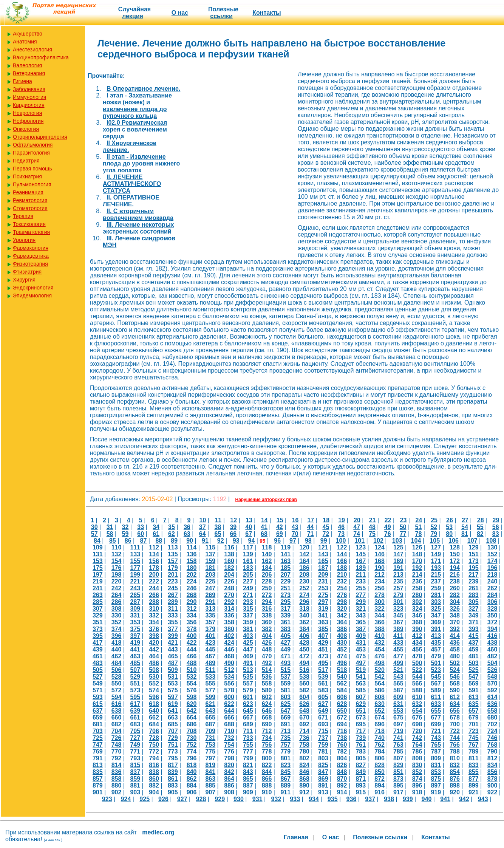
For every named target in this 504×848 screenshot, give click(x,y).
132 (117, 554)
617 (135, 704)
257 (398, 588)
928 (201, 799)
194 (455, 568)
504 (492, 663)
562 (342, 683)
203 (210, 575)
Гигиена (22, 81)
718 (380, 731)
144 (342, 554)
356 (192, 622)
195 (474, 568)
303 (436, 602)
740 (380, 738)
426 (267, 643)
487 (173, 663)
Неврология (27, 113)
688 (229, 724)
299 (361, 602)
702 (492, 724)
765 (436, 745)
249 (248, 588)
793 (135, 758)
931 (257, 799)
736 (304, 738)
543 (398, 677)
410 (380, 636)
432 (380, 643)
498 (380, 663)
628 (342, 704)
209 (323, 575)
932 (276, 799)
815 (135, 765)
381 (248, 629)
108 (491, 541)
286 (117, 602)
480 (455, 656)
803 (323, 758)
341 (323, 615)
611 (436, 697)
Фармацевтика (31, 256)
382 (267, 629)
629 (361, 704)
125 (398, 547)
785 (398, 751)
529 (135, 677)
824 (304, 765)
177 (135, 568)
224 (192, 581)
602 (267, 697)
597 (173, 697)
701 (474, 724)
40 (249, 527)
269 (210, 595)
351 (98, 622)
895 (398, 785)
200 (154, 575)
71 (311, 534)
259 (436, 588)
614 (492, 697)
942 (464, 799)
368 (417, 622)
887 (248, 785)
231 (323, 581)
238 (455, 581)
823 (285, 765)
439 (98, 649)
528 (117, 677)
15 (280, 520)
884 (192, 785)
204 (229, 575)
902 (117, 792)
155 (135, 561)
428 (304, 643)
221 (135, 581)
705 (135, 731)
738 (342, 738)
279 (398, 595)
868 (304, 779)
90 (190, 541)
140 (267, 554)
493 (285, 663)
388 (380, 629)
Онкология (26, 129)
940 (427, 799)
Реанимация (28, 192)
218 (492, 575)
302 (417, 602)
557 (248, 683)
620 (192, 704)
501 (436, 663)
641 (173, 711)
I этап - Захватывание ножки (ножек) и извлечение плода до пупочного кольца (137, 106)
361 (285, 622)
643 (210, 711)
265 (135, 595)
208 (304, 575)
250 (267, 588)
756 (267, 745)
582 (304, 690)
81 (465, 534)
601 (248, 697)
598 (192, 697)
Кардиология (29, 105)
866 (267, 779)
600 (229, 697)
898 (455, 785)
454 (380, 649)
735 (285, 738)
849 (361, 772)
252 (304, 588)
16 (295, 520)
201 (173, 575)
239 (474, 581)
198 (117, 575)
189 (361, 568)
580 (267, 690)
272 (267, 595)
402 (229, 636)
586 (380, 690)
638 (117, 711)
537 (285, 677)
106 (454, 541)
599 (210, 697)
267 (173, 595)
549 (98, 683)
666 (229, 717)
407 (323, 636)
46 (341, 527)
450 (304, 649)
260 (455, 588)
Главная (296, 837)
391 (436, 629)
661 (135, 717)
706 (154, 731)
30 (94, 527)
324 (417, 609)
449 (285, 649)
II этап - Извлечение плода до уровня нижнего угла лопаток (141, 163)
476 (380, 656)
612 (455, 697)
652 (380, 711)
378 (192, 629)
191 (398, 568)
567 (436, 683)
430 (342, 643)
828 (380, 765)
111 (135, 547)
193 (436, 568)
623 (248, 704)
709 (210, 731)
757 (285, 745)
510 (192, 670)
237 (436, 581)
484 (117, 663)
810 (455, 758)
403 (248, 636)
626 (304, 704)
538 (304, 677)
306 (492, 602)
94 (252, 541)
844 (267, 772)
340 (304, 615)
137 (210, 554)
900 (492, 785)
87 (144, 541)
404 (267, 636)
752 (192, 745)
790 (492, 751)
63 (187, 534)
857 (98, 779)
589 (436, 690)
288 (154, 602)
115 (210, 547)
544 (417, 677)
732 (229, 738)
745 (474, 738)
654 (417, 711)
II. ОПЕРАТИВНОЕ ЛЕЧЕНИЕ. (131, 201)
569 (474, 683)
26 (450, 520)
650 (342, 711)
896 (417, 785)
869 (323, 779)
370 (455, 622)
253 (323, 588)
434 (417, 643)
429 (323, 643)
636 (492, 704)
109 (98, 547)
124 (380, 547)
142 (304, 554)
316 (267, 609)
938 (389, 799)
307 (98, 609)
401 (210, 636)
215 (436, 575)
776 (229, 751)
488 (192, 663)
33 (141, 527)
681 (98, 724)
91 (205, 541)
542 (380, 677)
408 (342, 636)
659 (98, 717)
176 (117, 568)
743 (436, 738)
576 (192, 690)
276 (342, 595)
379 (210, 629)
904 (154, 792)
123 (361, 547)
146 (380, 554)
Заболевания (29, 89)
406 (304, 636)
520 (380, 670)
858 (117, 779)
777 (248, 751)
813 (98, 765)
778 (267, 751)
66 (233, 534)
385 (323, 629)
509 (173, 670)
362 (304, 622)
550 (117, 683)
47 (357, 527)
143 (323, 554)
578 (229, 690)
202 (192, 575)
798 (229, 758)
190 (380, 568)
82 (480, 534)
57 (94, 534)
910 (267, 792)
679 (474, 717)
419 (135, 643)
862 (192, 779)
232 (342, 581)
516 (304, 670)
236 (417, 581)
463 (135, 656)
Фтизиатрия (27, 272)
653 (398, 711)
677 (436, 717)
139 (248, 554)
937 (370, 799)
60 (141, 534)
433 (398, 643)
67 (249, 534)
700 (455, 724)
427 (285, 643)
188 (342, 568)
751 (173, 745)
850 (380, 772)
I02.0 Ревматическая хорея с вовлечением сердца (135, 129)
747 (98, 745)
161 (248, 561)
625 (285, 704)
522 (417, 670)
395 (98, 636)
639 (135, 711)
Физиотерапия (30, 264)
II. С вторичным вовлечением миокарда (138, 214)
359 (248, 622)
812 (492, 758)
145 (361, 554)
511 (210, 670)
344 (380, 615)
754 (229, 745)
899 (474, 785)
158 (192, 561)
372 (492, 622)
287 (135, 602)
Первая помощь (32, 169)
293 (248, 602)
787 (436, 751)
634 (455, 704)
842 (229, 772)
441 (135, 649)
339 (285, 615)
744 (455, 738)
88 (159, 541)
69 (280, 534)
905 (173, 792)
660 (117, 717)
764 (417, 745)
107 (472, 541)
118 (267, 547)
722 (455, 731)
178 (154, 568)
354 (154, 622)
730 (192, 738)
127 (436, 547)
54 (465, 527)
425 (248, 643)
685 (173, 724)
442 (154, 649)
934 (314, 799)
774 (192, 751)
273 (285, 595)
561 (323, 683)
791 (98, 758)
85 (113, 541)
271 (248, 595)
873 (398, 779)
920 (455, 792)
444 (192, 649)
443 (173, 649)
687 (210, 724)
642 (192, 711)
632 (417, 704)
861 (173, 779)
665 (210, 717)
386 (342, 629)
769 (98, 751)
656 (455, 711)
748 (117, 745)
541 (361, 677)
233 (361, 581)
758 (304, 745)
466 (192, 656)
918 (417, 792)
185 (285, 568)
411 (398, 636)
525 (474, 670)
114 (192, 547)
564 (380, 683)
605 (323, 697)
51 (419, 527)
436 (455, 643)
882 (154, 785)
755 (248, 745)
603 (285, 697)
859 (135, 779)
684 (154, 724)
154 (117, 561)
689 (248, 724)
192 (417, 568)
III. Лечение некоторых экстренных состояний (138, 228)
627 (323, 704)
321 (361, 609)
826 (342, 765)
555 (210, 683)
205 (248, 575)
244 (154, 588)
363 (323, 622)
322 (380, 609)
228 (267, 581)
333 (173, 615)
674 (380, 717)
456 (417, 649)
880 (117, 785)
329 (98, 615)
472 (304, 656)
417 (98, 643)
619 (173, 704)
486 (154, 663)
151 (474, 554)
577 (210, 690)
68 (264, 534)
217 (474, 575)
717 (361, 731)
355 (173, 622)
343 (361, 615)
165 (323, 561)
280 (417, 595)
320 (342, 609)
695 (361, 724)
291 (210, 602)
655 (436, 711)
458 (455, 649)
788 (455, 751)
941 (445, 799)
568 (455, 683)
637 (98, 711)
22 (388, 520)
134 (154, 554)
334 (192, 615)
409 (361, 636)
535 (248, 677)
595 (135, 697)
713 (285, 731)
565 (398, 683)
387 (361, 629)
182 (229, 568)
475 (361, 656)
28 (481, 520)
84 (97, 541)
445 (210, 649)
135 (173, 554)
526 (492, 670)
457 (436, 649)
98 (308, 541)
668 (267, 717)
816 (154, 765)
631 (398, 704)
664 (192, 717)
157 (173, 561)
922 (492, 792)
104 (416, 541)
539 (323, 677)
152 (492, 554)
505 (98, 670)
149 (436, 554)
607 (361, 697)
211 (361, 575)
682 (117, 724)
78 (419, 534)
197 (98, 575)
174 (492, 561)
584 (342, 690)
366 (380, 622)
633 (436, 704)
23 (404, 520)
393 (474, 629)
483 (98, 663)
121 (323, 547)
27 (465, 520)
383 (285, 629)
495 (323, 663)
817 (173, 765)
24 (419, 520)
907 (210, 792)
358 (229, 622)
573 (135, 690)
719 (398, 731)
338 (267, 615)
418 (117, 643)
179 (173, 568)
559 (285, 683)
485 (135, 663)
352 (117, 622)
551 (135, 683)
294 (267, 602)
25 (434, 520)
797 (210, 758)
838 (154, 772)
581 (285, 690)
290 (192, 602)
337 (248, 615)
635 (474, 704)
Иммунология (29, 97)
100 (341, 541)
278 (380, 595)
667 (248, 717)
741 (398, 738)
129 (474, 547)
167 (361, 561)
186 (304, 568)
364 (342, 622)
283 (474, 595)
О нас (180, 13)
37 (203, 527)
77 (403, 534)
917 (398, 792)
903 (135, 792)
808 (417, 758)
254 (342, 588)
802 (304, 758)
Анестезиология (32, 50)
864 (229, 779)
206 (267, 575)
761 (361, 745)
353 (135, 622)
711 (248, 731)
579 (248, 690)
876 (455, 779)
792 (117, 758)
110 (117, 547)
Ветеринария (29, 73)
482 (492, 656)
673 (361, 717)
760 (342, 745)
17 (311, 520)
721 (436, 731)
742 (417, 738)
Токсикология (29, 224)
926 (163, 799)
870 (342, 779)
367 (398, 622)
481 (474, 656)
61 (156, 534)
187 (323, 568)
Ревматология (30, 200)
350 (492, 615)
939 (408, 799)
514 (267, 670)
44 (311, 527)
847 (323, 772)
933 (295, 799)
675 (398, 717)
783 (361, 751)
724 (492, 731)
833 (474, 765)
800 (267, 758)
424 (229, 643)
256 (380, 588)
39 (233, 527)
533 (210, 677)
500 (417, 663)
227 (248, 581)
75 (372, 534)
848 (342, 772)
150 (455, 554)
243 (135, 588)
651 (361, 711)
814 (117, 765)
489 (210, 663)
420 (154, 643)
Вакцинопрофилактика (41, 57)
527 (98, 677)
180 (192, 568)
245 (173, 588)
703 (98, 731)
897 (436, 785)
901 (98, 792)
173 (474, 561)
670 (304, 717)
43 (295, 527)
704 (117, 731)
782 (342, 751)
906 (192, 792)
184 (267, 568)
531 (173, 677)
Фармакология (31, 248)
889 (285, 785)
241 (98, 588)
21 (373, 520)
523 (436, 670)
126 (417, 547)
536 (267, 677)
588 (417, 690)
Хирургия (24, 280)
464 (154, 656)
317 (285, 609)
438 (492, 643)
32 (125, 527)
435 (436, 643)
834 (492, 765)
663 (173, 717)
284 (492, 595)
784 (380, 751)
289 (173, 602)
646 (267, 711)
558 (267, 683)
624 (267, 704)
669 (285, 717)
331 (135, 615)
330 (117, 615)
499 (398, 663)
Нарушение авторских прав (266, 500)
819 (210, 765)
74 (357, 534)
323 (398, 609)
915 (361, 792)
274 (304, 595)
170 (417, 561)
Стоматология (30, 208)
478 (417, 656)
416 (492, 636)
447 (248, 649)
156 (154, 561)
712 (267, 731)
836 (117, 772)
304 (455, 602)
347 (436, 615)
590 (455, 690)
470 (267, 656)
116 (229, 547)
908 (229, 792)
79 (434, 534)
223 (173, 581)
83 (496, 534)
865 (248, 779)
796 (192, 758)
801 (285, 758)
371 (474, 622)
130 (492, 547)
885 (210, 785)
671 (323, 717)
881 (135, 785)
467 (210, 656)
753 (210, 745)
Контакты (267, 13)
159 (210, 561)
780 (304, 751)
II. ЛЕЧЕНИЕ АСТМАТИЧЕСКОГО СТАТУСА (132, 184)
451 (323, 649)
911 (285, 792)
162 (267, 561)
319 (323, 609)
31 (110, 527)
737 (323, 738)
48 (372, 527)
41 (264, 527)
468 (229, 656)
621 (210, 704)
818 (192, 765)
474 (342, 656)
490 (229, 663)
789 (474, 751)
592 (492, 690)
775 (210, 751)
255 (361, 588)
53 (449, 527)
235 (398, 581)
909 (248, 792)
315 (248, 609)
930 (239, 799)
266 (154, 595)
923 (107, 799)
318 (304, 609)
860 (154, 779)
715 (323, 731)
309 (135, 609)
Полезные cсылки (223, 13)
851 (398, 772)
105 (435, 541)
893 (361, 785)
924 (126, 799)
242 (117, 588)
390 (417, 629)
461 (98, 656)
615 (98, 704)
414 (455, 636)
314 (229, 609)
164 (304, 561)
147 (398, 554)
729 (173, 738)
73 (341, 534)
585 (361, 690)
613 (474, 697)
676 (417, 717)
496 (342, 663)
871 (361, 779)
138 (229, 554)
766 (455, 745)
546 (455, 677)
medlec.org (158, 832)
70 (295, 534)
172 (455, 561)
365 (361, 622)
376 (154, 629)
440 (117, 649)
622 (229, 704)
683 (135, 724)
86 (128, 541)
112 (154, 547)
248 (229, 588)
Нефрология (28, 121)
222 (154, 581)
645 (248, 711)
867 (285, 779)
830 (417, 765)
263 (98, 595)
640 (154, 711)
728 (154, 738)
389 (398, 629)
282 (455, 595)
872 (380, 779)
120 (304, 547)
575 (173, 690)
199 (135, 575)
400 (192, 636)
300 (380, 602)
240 (492, 581)
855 (474, 772)
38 (218, 527)
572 (117, 690)
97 (293, 541)
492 (267, 663)
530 (154, 677)
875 (436, 779)
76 (388, 534)
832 (455, 765)
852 (417, 772)
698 (417, 724)
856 (492, 772)
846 (304, 772)
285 (98, 602)
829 (398, 765)
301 (398, 602)
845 (285, 772)
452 (342, 649)
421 (173, 643)
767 (474, 745)
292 (229, 602)
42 (280, 527)
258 (417, 588)
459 (474, 649)
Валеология (27, 65)
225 (210, 581)
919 (436, 792)
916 (380, 792)
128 (455, 547)
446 (229, 649)
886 (229, 785)
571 (98, 690)
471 (285, 656)
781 (323, 751)
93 (236, 541)
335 (210, 615)
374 (117, 629)
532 (192, 677)
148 (417, 554)
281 (436, 595)
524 (455, 670)
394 (492, 629)
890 (304, 785)
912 (304, 792)
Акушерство (28, 34)
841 (210, 772)
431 (361, 643)
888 (267, 785)
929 (220, 799)
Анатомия (25, 42)
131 (98, 554)
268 (192, 595)
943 (483, 799)
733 (248, 738)
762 (380, 745)
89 (174, 541)
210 (342, 575)
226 (229, 581)
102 (378, 541)
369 (436, 622)
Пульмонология (32, 184)
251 (285, 588)
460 (492, 649)
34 (156, 527)
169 (398, 561)
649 (323, 711)
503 (474, 663)
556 (229, 683)
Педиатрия (26, 161)
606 (342, 697)
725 (98, 738)
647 (285, 711)
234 (380, 581)
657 (474, 711)
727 (135, 738)
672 (342, 717)
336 (229, 615)
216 (455, 575)
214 (417, 575)
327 (474, 609)
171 (436, 561)
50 (403, 527)
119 (285, 547)
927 (182, 799)
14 (264, 520)
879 (98, 785)
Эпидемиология (32, 296)
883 (173, 785)
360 (267, 622)
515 (285, 670)
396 (117, 636)
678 (455, 717)
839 (173, 772)
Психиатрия (27, 176)
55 (480, 527)
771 (135, 751)
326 (455, 609)
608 (380, 697)
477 (398, 656)
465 (173, 656)
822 (267, 765)
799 (248, 758)
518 (342, 670)
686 (192, 724)
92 (221, 541)
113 (173, 547)
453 (361, 649)
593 (98, 697)
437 (474, 643)
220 (117, 581)
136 (192, 554)
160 (229, 561)
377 (173, 629)
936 (352, 799)
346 (417, 615)
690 (267, 724)
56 (496, 527)
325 (436, 609)
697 (398, 724)
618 (154, 704)
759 (323, 745)
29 (496, 520)
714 (304, 731)
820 (229, 765)
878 (492, 779)
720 (417, 731)
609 (398, 697)
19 (342, 520)
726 (117, 738)
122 (342, 547)
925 (145, 799)
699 (436, 724)
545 (436, 677)
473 (323, 656)
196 (492, 568)
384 (304, 629)
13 (249, 520)
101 (359, 541)
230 (304, 581)
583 (323, 690)
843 (248, 772)
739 (361, 738)
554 (192, 683)
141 (285, 554)
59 (125, 534)
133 (135, 554)
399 (173, 636)
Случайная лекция (135, 13)
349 (474, 615)
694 (342, 724)
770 (117, 751)
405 (285, 636)
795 (173, 758)
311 (173, 609)
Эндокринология (33, 288)
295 (285, 602)
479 (436, 656)
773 (173, 751)
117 (248, 547)
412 (417, 636)
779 (285, 751)
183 (248, 568)
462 (117, 656)
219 (98, 581)
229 (285, 581)
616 (117, 704)
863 (210, 779)
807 (398, 758)
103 (397, 541)
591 (474, 690)
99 (324, 541)
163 (285, 561)
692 (304, 724)
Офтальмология (33, 145)
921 (474, 792)
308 (117, 609)
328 (492, 609)
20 (357, 520)
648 (304, 711)
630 (380, 704)
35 (172, 527)
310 (154, 609)
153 (98, 561)
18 (326, 520)
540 (342, 677)
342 (342, 615)
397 (135, 636)
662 (154, 717)
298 (342, 602)
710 (229, 731)
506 (117, 670)
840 (192, 772)
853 (436, 772)
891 (323, 785)
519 (361, 670)
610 (417, 697)
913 (323, 792)
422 (192, 643)
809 (436, 758)
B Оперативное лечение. (143, 89)
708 (192, 731)
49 (388, 527)
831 (436, 765)
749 (135, 745)
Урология (24, 240)
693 (323, 724)
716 (342, 731)
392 (455, 629)
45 (326, 527)
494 (304, 663)
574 (154, 690)
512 (229, 670)
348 (455, 615)
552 (154, 683)
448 (267, 649)
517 (323, 670)
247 (210, 588)
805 (361, 758)
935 (333, 799)
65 (218, 534)
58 (110, 534)
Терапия (23, 216)
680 (492, 717)
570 (492, 683)
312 (192, 609)
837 (135, 772)
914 (342, 792)
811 (474, 758)
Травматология (31, 232)
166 (342, 561)
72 (326, 534)
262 (492, 588)
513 (248, 670)
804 (342, 758)
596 (154, 697)
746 (492, 738)
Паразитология (31, 153)
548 (492, 677)
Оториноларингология (40, 137)
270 (229, 595)
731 (210, 738)
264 (117, 595)
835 (98, 772)
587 (398, 690)
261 (474, 588)
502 (455, 663)
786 (417, 751)
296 (304, 602)
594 (117, 697)
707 (173, 731)
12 (233, 520)
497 (361, 663)
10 (203, 520)
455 (398, 649)
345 (398, 615)
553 (173, 683)
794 (154, 758)
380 (229, 629)
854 (455, 772)
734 (267, 738)
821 (248, 765)
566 (417, 683)
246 (192, 588)
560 (304, 683)
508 (154, 670)
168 (380, 561)
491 (248, 663)
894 (380, 785)
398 (154, 636)
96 (277, 541)
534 (229, 677)
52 (434, 527)
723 (474, 731)
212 (380, 575)
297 (323, 602)
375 (135, 629)
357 (210, 622)
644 (229, 711)
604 (304, 697)
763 (398, 745)
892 (342, 785)
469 (248, 656)
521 (398, 670)
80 (449, 534)
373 (98, 629)
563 (361, 683)
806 (380, 758)
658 (492, 711)
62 (172, 534)
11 (218, 520)
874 (417, 779)
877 (474, 779)
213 (398, 575)
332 (154, 615)
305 (474, 602)
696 (380, 724)
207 (285, 575)
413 (436, 636)
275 (323, 595)
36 (187, 527)
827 (361, 765)
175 (98, 568)
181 (210, 568)
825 (323, 765)
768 (492, 745)
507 (135, 670)
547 (474, 677)
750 (154, 745)
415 (474, 636)
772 (154, 751)
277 (361, 595)
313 (210, 609)
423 (210, 643)
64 (203, 534)
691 (285, 724)
